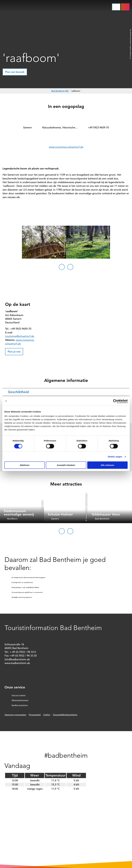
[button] (125, 7)
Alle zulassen (107, 465)
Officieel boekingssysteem (20, 700)
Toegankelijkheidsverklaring (65, 715)
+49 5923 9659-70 (98, 127)
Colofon (47, 715)
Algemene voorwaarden (15, 715)
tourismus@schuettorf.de (20, 336)
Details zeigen (115, 456)
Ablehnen (25, 465)
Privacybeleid (35, 715)
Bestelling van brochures (20, 705)
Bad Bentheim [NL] (60, 91)
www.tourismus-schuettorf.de (66, 147)
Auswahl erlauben (66, 465)
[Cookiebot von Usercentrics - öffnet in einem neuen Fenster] (115, 401)
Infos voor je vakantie (19, 695)
